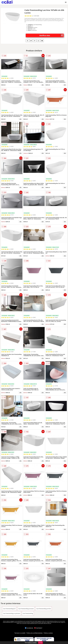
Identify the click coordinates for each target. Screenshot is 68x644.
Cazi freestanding (28, 613)
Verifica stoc (51, 35)
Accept (40, 643)
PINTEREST (38, 628)
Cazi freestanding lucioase (26, 609)
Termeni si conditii (20, 633)
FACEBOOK (29, 628)
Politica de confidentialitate (35, 633)
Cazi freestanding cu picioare (12, 613)
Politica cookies (48, 633)
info (20, 85)
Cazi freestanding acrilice (44, 609)
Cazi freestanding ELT (9, 609)
